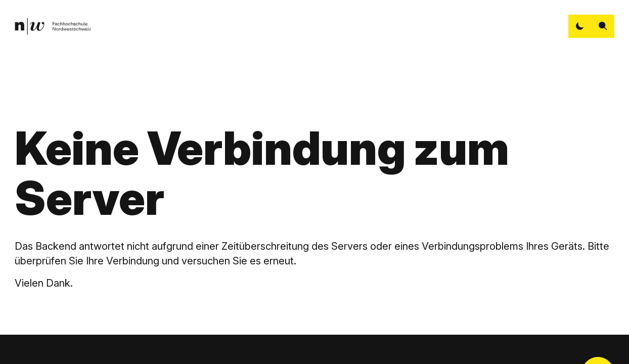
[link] (53, 27)
